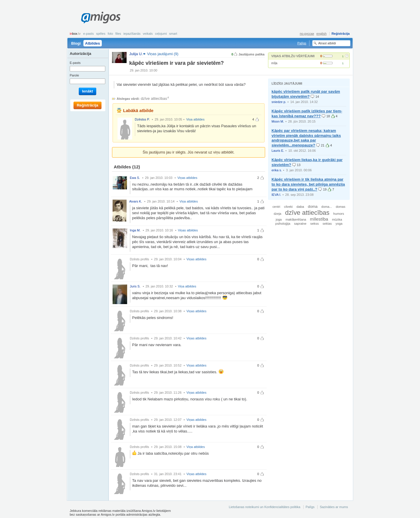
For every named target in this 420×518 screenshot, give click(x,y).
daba (300, 206)
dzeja (277, 214)
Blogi (76, 43)
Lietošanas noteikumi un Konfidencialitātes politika (264, 507)
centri (276, 207)
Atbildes (93, 43)
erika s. (277, 170)
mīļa (274, 63)
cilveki (288, 207)
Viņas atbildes (187, 178)
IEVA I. (276, 195)
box (75, 34)
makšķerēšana (296, 219)
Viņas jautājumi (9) (163, 54)
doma (313, 206)
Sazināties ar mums (334, 507)
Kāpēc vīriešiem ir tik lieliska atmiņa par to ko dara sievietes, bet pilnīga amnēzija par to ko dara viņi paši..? (308, 184)
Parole (74, 75)
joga (279, 219)
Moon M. (278, 121)
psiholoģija (283, 224)
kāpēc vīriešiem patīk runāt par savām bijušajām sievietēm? (306, 94)
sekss (315, 224)
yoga (339, 224)
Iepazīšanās (132, 34)
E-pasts (88, 34)
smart (173, 34)
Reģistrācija (341, 34)
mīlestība (319, 219)
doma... (327, 207)
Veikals (148, 34)
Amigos (101, 18)
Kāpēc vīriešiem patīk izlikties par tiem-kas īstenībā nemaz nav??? (307, 114)
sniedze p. (279, 102)
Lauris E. (278, 151)
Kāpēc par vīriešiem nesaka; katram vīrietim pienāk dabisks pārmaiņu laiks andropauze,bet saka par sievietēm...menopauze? (306, 138)
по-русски (307, 34)
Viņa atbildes (195, 119)
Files (118, 34)
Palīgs (302, 43)
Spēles (101, 34)
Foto (110, 34)
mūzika (337, 219)
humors (339, 214)
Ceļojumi (161, 34)
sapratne (300, 224)
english (322, 34)
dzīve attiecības (154, 98)
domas (341, 207)
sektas (327, 224)
